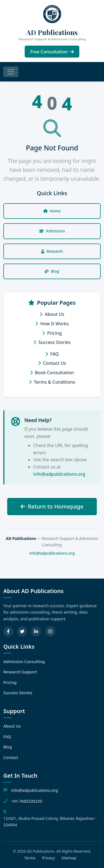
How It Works (52, 324)
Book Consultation (52, 373)
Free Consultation (52, 52)
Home (52, 211)
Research (52, 251)
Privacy (48, 858)
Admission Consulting (24, 662)
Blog (52, 271)
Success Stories (52, 342)
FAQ (52, 354)
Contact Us (52, 363)
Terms (30, 858)
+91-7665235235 (27, 801)
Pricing (52, 333)
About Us (52, 314)
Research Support (20, 672)
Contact (11, 757)
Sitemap (69, 858)
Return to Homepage (52, 506)
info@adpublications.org (59, 474)
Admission (52, 231)
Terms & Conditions (52, 382)
